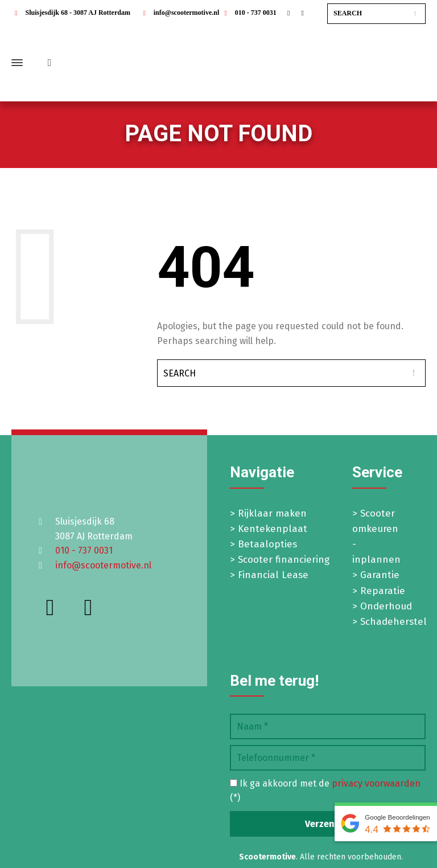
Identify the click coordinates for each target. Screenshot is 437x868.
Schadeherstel (393, 622)
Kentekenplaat (273, 529)
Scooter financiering (284, 560)
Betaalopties (267, 544)
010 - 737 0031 (249, 13)
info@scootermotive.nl (179, 13)
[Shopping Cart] (47, 63)
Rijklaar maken (272, 513)
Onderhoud (386, 606)
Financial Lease (273, 575)
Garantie (380, 575)
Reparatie (383, 591)
